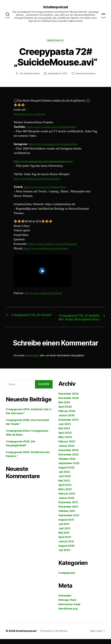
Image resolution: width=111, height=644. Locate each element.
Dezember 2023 (69, 425)
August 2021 (66, 525)
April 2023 (65, 438)
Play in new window (37, 294)
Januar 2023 (66, 451)
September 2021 (69, 520)
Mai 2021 (64, 538)
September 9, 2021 (57, 74)
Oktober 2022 (67, 464)
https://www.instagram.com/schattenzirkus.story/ (45, 162)
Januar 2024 (66, 420)
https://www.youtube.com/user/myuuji (47, 249)
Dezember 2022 (68, 455)
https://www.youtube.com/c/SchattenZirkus (53, 127)
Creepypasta (55, 41)
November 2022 (69, 459)
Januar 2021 (66, 546)
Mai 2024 (64, 407)
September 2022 (69, 468)
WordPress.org (68, 614)
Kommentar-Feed (69, 609)
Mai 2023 (64, 433)
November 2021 (68, 512)
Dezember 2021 (68, 507)
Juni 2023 (65, 429)
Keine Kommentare (86, 74)
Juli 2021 (64, 529)
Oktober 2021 (67, 516)
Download (58, 294)
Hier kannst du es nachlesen (30, 115)
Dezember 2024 (69, 399)
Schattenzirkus (31, 74)
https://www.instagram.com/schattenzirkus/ (55, 145)
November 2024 (69, 403)
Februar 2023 (67, 446)
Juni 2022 (65, 481)
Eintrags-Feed (67, 605)
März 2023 (65, 442)
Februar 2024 (67, 416)
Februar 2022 (67, 498)
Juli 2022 (64, 477)
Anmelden (65, 600)
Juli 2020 (64, 555)
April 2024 (65, 412)
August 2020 (67, 551)
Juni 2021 (64, 533)
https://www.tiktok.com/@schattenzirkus (38, 179)
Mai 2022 (64, 485)
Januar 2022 (66, 503)
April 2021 (65, 542)
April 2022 (65, 490)
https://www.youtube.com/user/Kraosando (55, 244)
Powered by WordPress (55, 636)
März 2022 (65, 494)
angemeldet (32, 360)
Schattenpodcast (55, 7)
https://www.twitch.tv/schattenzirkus (46, 188)
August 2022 (66, 472)
